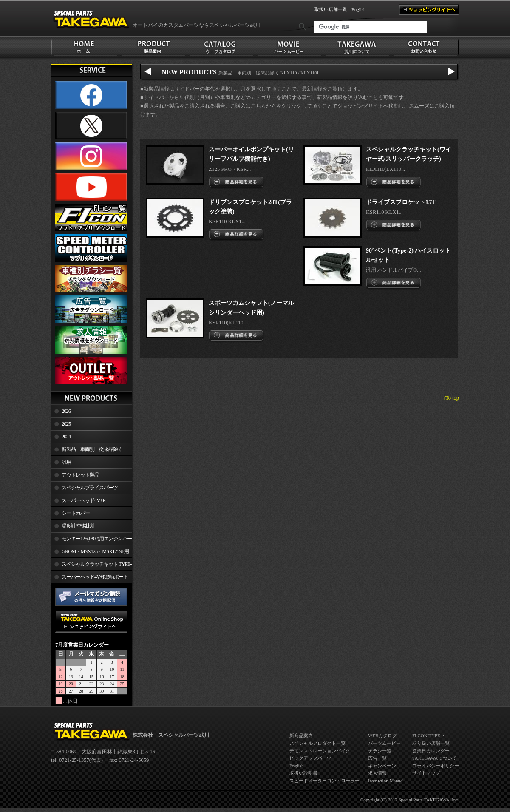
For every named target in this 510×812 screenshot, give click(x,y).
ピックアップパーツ (310, 758)
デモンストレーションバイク (320, 751)
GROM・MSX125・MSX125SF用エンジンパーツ (90, 553)
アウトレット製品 (80, 475)
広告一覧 (377, 758)
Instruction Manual (386, 781)
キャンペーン (382, 766)
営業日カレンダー (431, 751)
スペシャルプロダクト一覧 (317, 743)
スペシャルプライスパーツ (90, 488)
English (359, 9)
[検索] (371, 27)
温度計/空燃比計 (78, 526)
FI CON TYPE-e (428, 735)
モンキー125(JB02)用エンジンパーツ (91, 540)
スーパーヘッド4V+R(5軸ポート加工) (89, 579)
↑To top (451, 398)
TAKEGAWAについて (435, 758)
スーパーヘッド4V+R (84, 500)
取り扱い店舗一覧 (431, 743)
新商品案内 (301, 735)
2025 (66, 424)
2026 (66, 411)
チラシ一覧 (380, 751)
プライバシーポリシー (436, 766)
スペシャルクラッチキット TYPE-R (91, 566)
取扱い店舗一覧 (331, 9)
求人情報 (377, 773)
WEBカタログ (382, 735)
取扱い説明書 (303, 773)
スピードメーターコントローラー (324, 781)
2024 (66, 437)
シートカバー (76, 513)
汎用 (66, 462)
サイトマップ (426, 773)
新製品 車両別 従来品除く (92, 449)
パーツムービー (384, 743)
